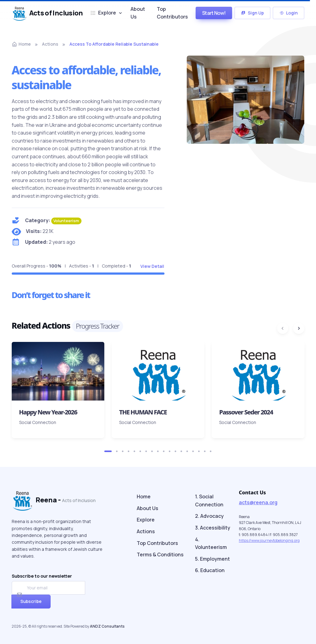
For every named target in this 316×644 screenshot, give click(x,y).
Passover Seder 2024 (246, 412)
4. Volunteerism (211, 543)
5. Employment (212, 559)
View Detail (152, 266)
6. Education (210, 570)
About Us (138, 13)
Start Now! (214, 13)
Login (289, 13)
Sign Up (252, 13)
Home (21, 44)
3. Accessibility (213, 528)
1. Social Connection (209, 501)
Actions (146, 531)
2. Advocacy (209, 516)
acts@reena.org (258, 502)
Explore (103, 13)
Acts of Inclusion (47, 13)
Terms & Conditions (160, 555)
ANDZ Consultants (107, 626)
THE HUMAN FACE (143, 412)
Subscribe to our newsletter (42, 576)
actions (50, 44)
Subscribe (31, 601)
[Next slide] (299, 328)
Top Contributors (172, 13)
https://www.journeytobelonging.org (269, 540)
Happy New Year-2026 (48, 412)
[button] (108, 451)
